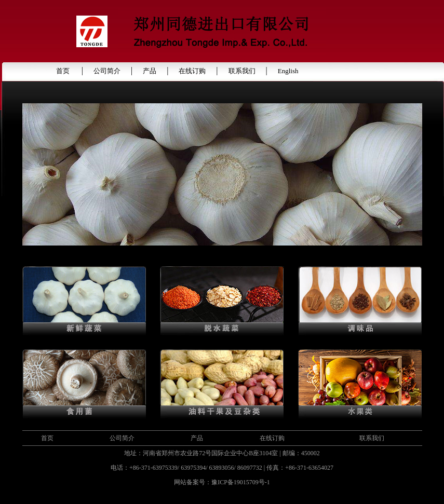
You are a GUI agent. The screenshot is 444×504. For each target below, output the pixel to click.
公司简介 (107, 71)
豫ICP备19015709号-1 (241, 482)
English (288, 71)
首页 (64, 71)
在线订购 (192, 71)
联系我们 (242, 71)
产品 (150, 71)
